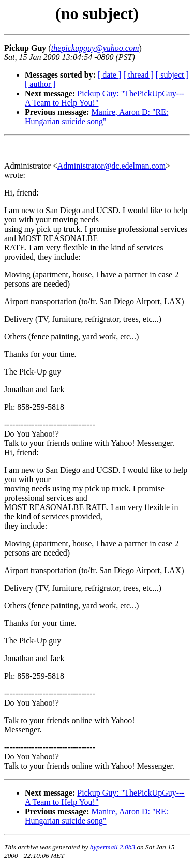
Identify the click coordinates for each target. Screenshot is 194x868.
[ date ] (109, 75)
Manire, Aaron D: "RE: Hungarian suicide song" (96, 117)
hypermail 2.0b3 (113, 847)
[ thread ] (138, 75)
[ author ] (40, 84)
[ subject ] (172, 75)
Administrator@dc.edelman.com (111, 166)
